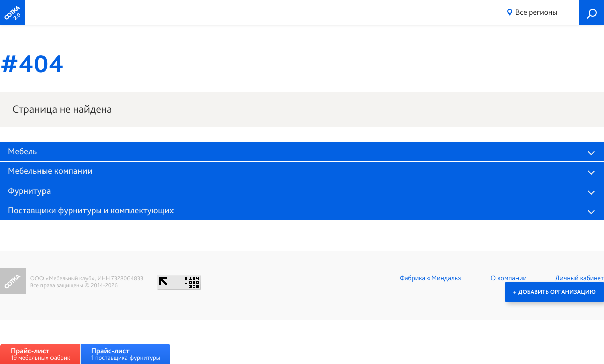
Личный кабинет (580, 278)
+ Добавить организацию (555, 292)
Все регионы (536, 12)
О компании (509, 278)
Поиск (591, 13)
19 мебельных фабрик (40, 354)
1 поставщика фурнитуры (126, 354)
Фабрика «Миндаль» (431, 278)
